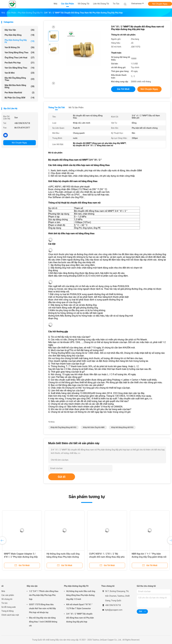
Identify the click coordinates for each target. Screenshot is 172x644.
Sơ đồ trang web (9, 607)
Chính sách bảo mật (10, 615)
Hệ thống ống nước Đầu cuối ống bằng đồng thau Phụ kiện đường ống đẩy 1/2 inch (63, 557)
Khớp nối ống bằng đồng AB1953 (63, 427)
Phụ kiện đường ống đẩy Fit (20, 41)
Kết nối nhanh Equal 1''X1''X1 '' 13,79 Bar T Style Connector (79, 606)
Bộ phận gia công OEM (20, 98)
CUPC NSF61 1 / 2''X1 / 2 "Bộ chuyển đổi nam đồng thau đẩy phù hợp (107, 557)
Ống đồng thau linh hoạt (20, 58)
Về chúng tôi (7, 599)
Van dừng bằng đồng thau (20, 52)
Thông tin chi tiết (56, 108)
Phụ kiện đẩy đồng (20, 35)
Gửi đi (62, 477)
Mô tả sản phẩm (76, 108)
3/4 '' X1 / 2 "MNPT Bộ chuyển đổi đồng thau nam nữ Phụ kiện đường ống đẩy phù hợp (80, 618)
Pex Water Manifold (20, 93)
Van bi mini (20, 73)
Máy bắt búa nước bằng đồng (20, 86)
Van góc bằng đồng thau (20, 68)
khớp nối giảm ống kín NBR (94, 427)
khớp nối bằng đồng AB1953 (122, 427)
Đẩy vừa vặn (20, 30)
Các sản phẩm (8, 595)
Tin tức (5, 603)
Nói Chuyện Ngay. (160, 4)
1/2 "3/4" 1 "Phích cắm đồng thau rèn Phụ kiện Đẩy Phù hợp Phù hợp (44, 595)
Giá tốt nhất (123, 89)
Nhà (3, 591)
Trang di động (7, 611)
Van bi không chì (20, 47)
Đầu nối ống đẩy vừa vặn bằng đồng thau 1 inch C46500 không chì (43, 622)
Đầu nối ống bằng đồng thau (20, 79)
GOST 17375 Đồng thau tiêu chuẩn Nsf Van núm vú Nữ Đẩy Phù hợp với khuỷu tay (42, 608)
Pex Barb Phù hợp (20, 63)
